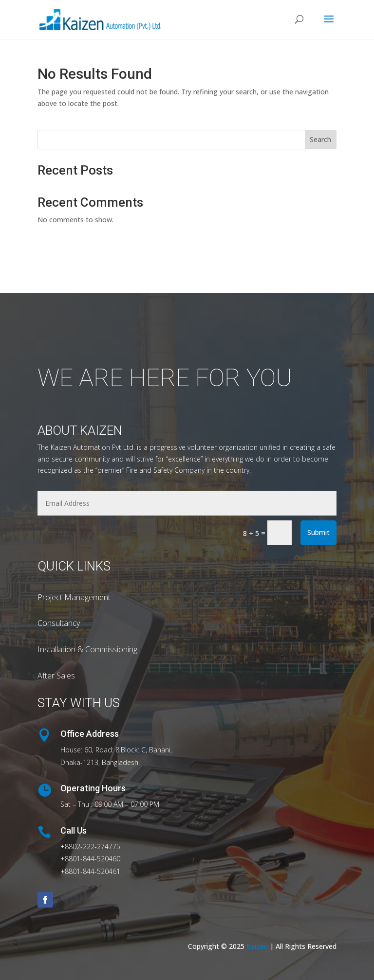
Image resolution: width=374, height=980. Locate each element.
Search (320, 139)
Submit (318, 532)
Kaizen (258, 946)
